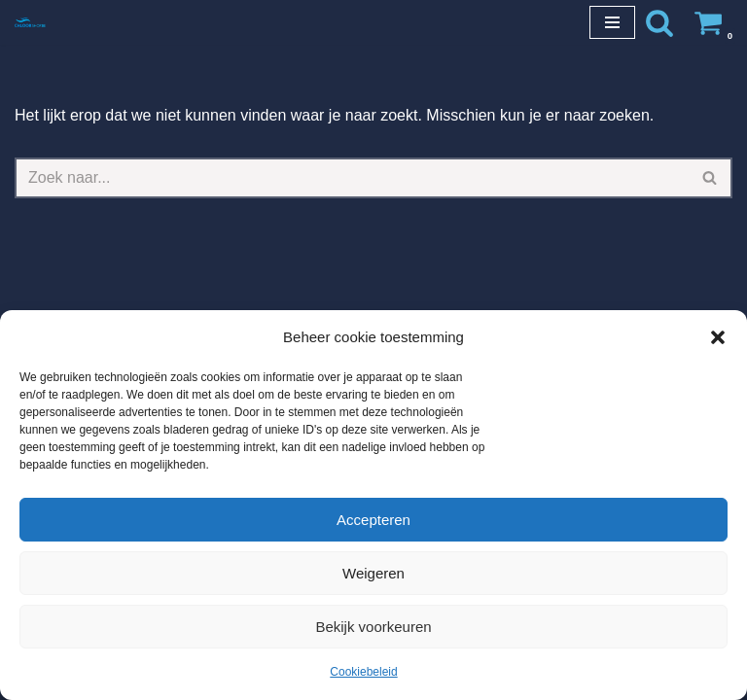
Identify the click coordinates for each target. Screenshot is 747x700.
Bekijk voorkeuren (373, 627)
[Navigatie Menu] (612, 22)
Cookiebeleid (363, 672)
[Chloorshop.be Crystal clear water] (30, 22)
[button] (718, 337)
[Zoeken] (659, 22)
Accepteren (373, 520)
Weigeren (373, 573)
